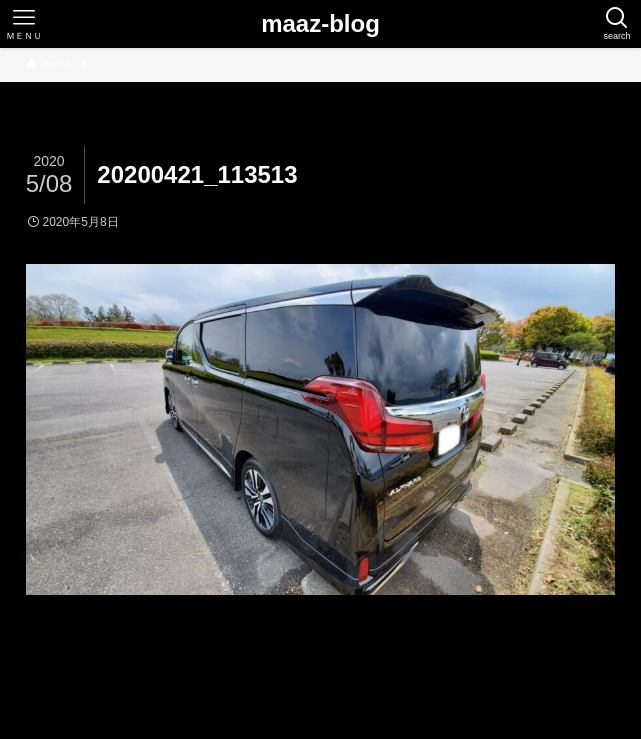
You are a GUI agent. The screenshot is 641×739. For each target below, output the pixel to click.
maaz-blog (320, 24)
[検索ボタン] (617, 24)
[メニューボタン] (24, 24)
